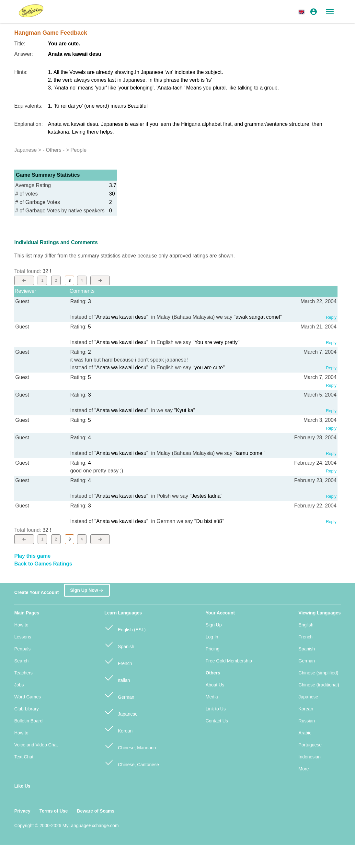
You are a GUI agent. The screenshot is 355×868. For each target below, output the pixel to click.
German (119, 694)
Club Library (26, 709)
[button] (303, 12)
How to (21, 625)
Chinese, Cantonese (132, 762)
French (118, 661)
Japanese (121, 711)
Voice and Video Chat (36, 745)
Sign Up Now (87, 589)
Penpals (23, 649)
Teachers (23, 673)
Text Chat (24, 757)
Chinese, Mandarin (130, 745)
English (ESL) (125, 627)
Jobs (19, 685)
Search (21, 661)
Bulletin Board (28, 721)
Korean (118, 728)
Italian (117, 678)
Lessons (23, 637)
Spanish (119, 644)
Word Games (28, 697)
